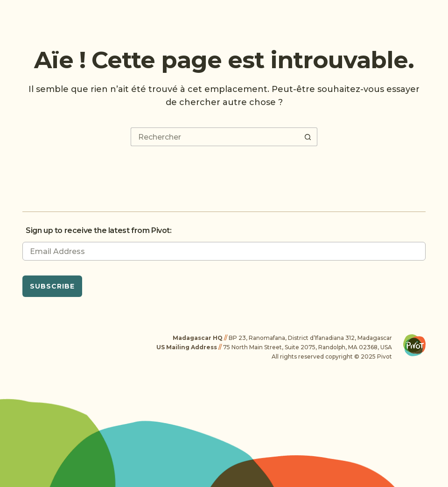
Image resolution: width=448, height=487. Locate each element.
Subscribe (52, 286)
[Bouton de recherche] (308, 137)
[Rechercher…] (215, 137)
